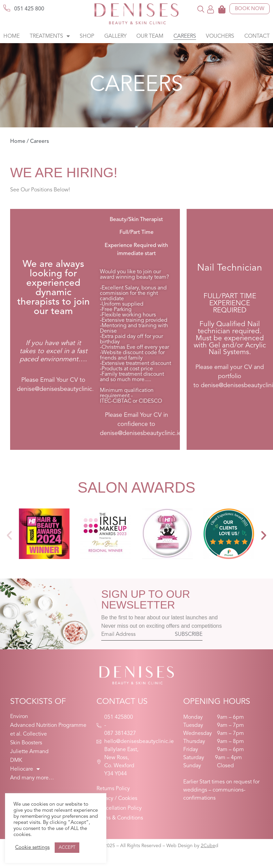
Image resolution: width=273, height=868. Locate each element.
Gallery (115, 36)
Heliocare (25, 769)
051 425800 (119, 717)
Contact (257, 36)
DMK (16, 761)
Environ (19, 717)
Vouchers (220, 36)
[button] (201, 9)
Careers (185, 36)
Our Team (150, 36)
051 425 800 (29, 9)
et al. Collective (29, 734)
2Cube (208, 846)
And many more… (32, 778)
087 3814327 (120, 734)
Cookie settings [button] (32, 848)
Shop (87, 36)
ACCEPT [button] (67, 848)
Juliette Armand (29, 752)
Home (11, 36)
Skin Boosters (26, 743)
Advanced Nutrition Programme (48, 725)
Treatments (50, 36)
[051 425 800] (7, 8)
